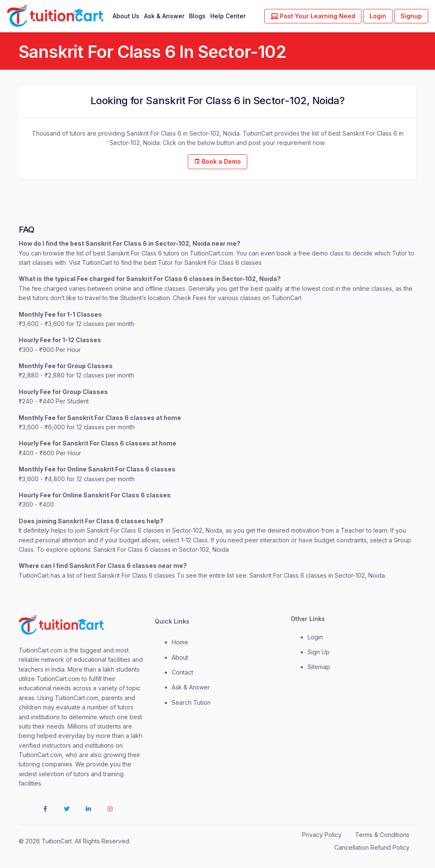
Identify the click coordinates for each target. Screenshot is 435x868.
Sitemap (319, 667)
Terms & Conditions (382, 835)
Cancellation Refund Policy (372, 847)
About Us (126, 16)
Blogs (197, 16)
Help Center (228, 16)
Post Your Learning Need (313, 16)
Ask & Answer (164, 16)
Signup (411, 16)
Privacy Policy (322, 835)
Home (180, 642)
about (180, 657)
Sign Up (319, 652)
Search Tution (191, 702)
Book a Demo (217, 161)
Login (378, 16)
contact (182, 672)
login (315, 637)
